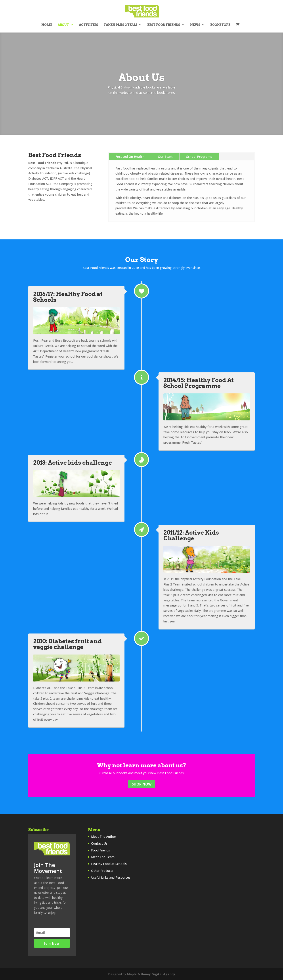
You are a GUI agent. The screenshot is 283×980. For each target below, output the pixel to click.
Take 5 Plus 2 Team (120, 25)
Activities (89, 25)
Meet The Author (104, 837)
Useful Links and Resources (111, 877)
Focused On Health (130, 157)
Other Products (102, 871)
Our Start (165, 157)
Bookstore (220, 25)
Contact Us (99, 843)
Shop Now (142, 784)
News (195, 25)
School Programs (199, 157)
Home (47, 25)
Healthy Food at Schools (109, 864)
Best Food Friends (164, 25)
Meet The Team (103, 857)
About (63, 25)
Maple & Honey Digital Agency (151, 974)
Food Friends (100, 850)
